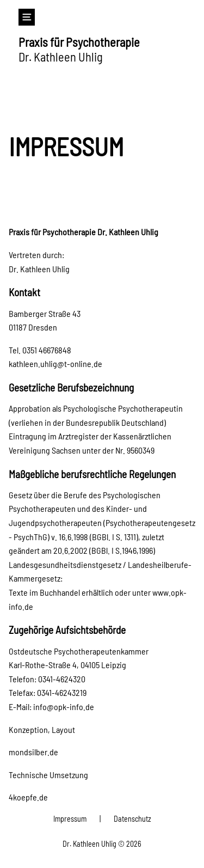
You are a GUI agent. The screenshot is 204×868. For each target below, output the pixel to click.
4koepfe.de (28, 797)
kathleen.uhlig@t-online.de (55, 363)
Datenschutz (132, 819)
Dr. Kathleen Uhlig (79, 49)
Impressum (70, 819)
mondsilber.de (33, 752)
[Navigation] (27, 17)
